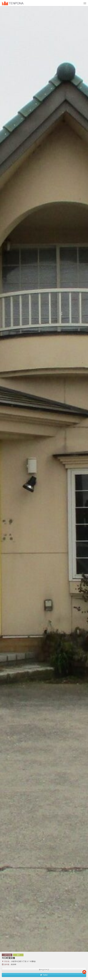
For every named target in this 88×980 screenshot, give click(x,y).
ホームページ (44, 970)
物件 (18, 955)
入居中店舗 (7, 955)
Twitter (44, 975)
